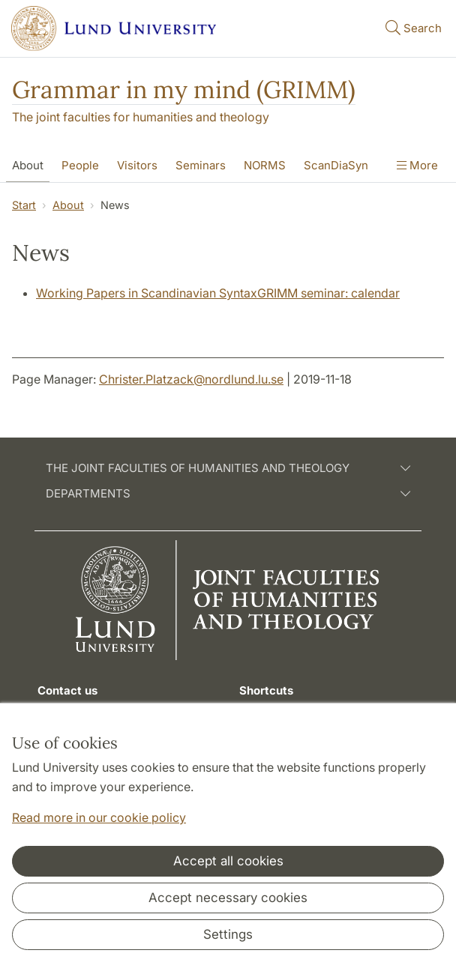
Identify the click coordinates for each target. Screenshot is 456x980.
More (417, 165)
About (68, 205)
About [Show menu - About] (28, 165)
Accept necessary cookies (228, 898)
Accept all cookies (228, 861)
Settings (228, 934)
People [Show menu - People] (80, 165)
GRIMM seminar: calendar (328, 293)
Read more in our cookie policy (99, 817)
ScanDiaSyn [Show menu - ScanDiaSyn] (336, 165)
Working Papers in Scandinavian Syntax (147, 293)
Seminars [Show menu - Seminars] (201, 165)
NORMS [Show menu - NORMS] (265, 165)
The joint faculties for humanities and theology (141, 117)
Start (24, 205)
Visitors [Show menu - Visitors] (137, 165)
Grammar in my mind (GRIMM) (184, 90)
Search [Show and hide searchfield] (412, 27)
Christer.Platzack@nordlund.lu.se (191, 379)
